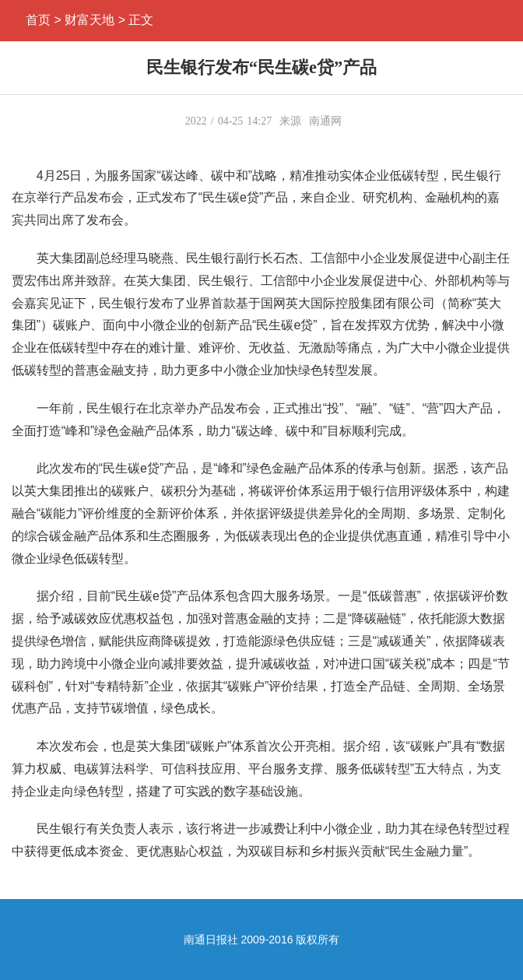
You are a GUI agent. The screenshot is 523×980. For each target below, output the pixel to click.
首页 (38, 20)
